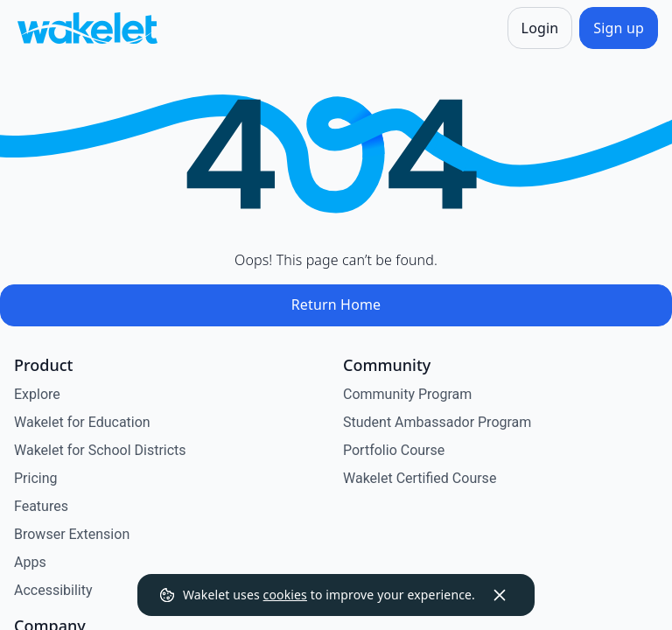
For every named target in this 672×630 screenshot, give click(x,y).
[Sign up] (619, 28)
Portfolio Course (394, 450)
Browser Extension (72, 534)
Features (41, 506)
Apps (30, 562)
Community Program (407, 394)
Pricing (36, 478)
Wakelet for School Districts (100, 450)
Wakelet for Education (82, 422)
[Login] (540, 28)
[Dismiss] (500, 595)
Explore (37, 394)
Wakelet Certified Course (420, 478)
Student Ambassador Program (437, 422)
